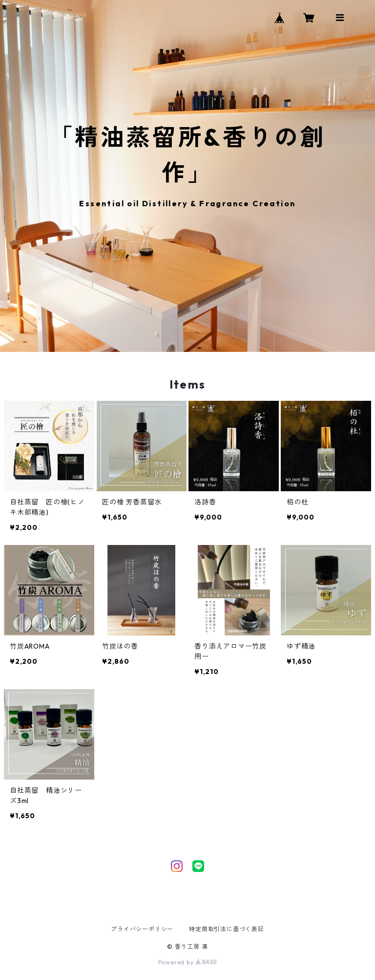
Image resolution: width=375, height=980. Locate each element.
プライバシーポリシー (142, 929)
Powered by (188, 962)
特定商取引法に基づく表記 (227, 929)
